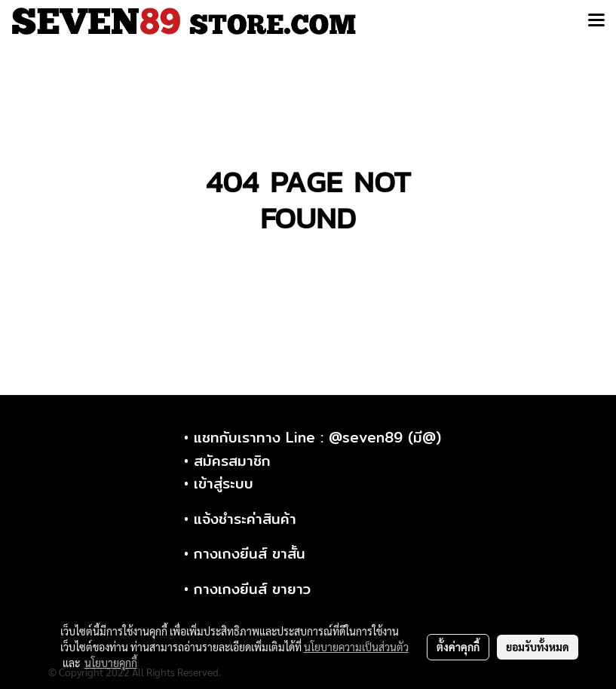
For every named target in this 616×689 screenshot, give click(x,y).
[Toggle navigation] (596, 21)
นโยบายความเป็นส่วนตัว (356, 647)
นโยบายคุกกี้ (111, 663)
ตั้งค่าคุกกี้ (458, 647)
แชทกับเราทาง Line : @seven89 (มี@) (317, 437)
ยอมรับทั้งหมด (538, 647)
